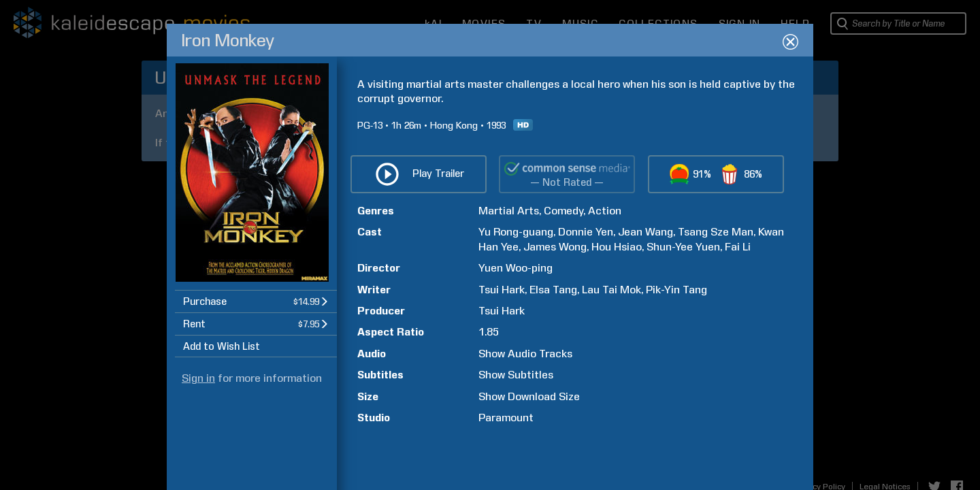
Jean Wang (646, 232)
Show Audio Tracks (525, 354)
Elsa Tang (553, 290)
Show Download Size (529, 396)
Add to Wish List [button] (222, 346)
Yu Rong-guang (516, 232)
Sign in (198, 378)
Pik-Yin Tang (676, 290)
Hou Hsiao (617, 247)
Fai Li (738, 247)
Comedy (563, 211)
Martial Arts (509, 211)
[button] (256, 301)
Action (605, 211)
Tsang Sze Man (716, 232)
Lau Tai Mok (611, 290)
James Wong (555, 247)
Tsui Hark (502, 290)
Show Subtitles (516, 375)
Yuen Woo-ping (516, 268)
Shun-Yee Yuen (683, 247)
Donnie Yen (586, 232)
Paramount (506, 418)
